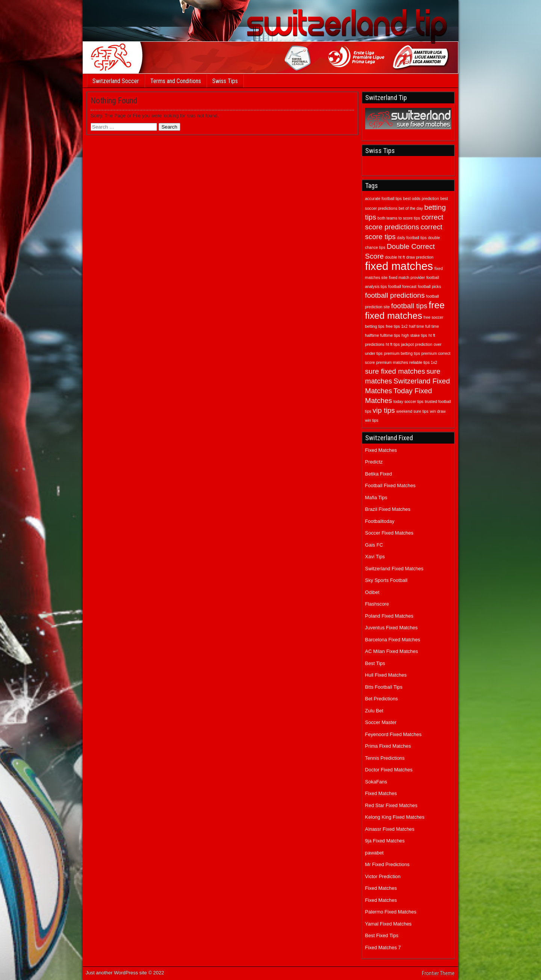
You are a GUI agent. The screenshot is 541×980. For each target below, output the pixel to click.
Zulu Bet (374, 711)
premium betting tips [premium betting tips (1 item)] (402, 353)
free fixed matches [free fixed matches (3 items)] (405, 310)
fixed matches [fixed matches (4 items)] (399, 266)
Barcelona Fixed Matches (393, 640)
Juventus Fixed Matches (391, 628)
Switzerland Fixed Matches (394, 569)
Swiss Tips (225, 81)
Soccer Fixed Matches (389, 533)
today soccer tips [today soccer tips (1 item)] (408, 401)
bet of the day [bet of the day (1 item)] (411, 208)
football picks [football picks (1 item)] (429, 286)
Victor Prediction (383, 876)
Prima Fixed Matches (388, 746)
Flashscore (377, 604)
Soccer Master (381, 722)
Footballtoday (380, 521)
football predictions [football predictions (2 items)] (395, 295)
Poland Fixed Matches (389, 616)
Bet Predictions (382, 699)
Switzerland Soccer (116, 81)
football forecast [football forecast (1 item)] (402, 286)
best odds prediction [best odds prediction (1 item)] (421, 198)
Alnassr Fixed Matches (390, 829)
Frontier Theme (438, 973)
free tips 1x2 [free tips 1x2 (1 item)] (397, 326)
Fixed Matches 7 (383, 947)
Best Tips (375, 663)
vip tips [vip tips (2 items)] (384, 410)
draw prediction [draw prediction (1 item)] (420, 257)
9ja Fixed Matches (385, 841)
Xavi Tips (375, 557)
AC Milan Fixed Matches (392, 651)
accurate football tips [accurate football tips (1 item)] (384, 198)
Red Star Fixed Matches (391, 805)
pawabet (374, 853)
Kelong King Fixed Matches (395, 817)
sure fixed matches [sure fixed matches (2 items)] (395, 371)
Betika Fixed (379, 474)
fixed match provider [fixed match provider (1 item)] (407, 277)
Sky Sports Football (386, 580)
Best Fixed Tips (382, 935)
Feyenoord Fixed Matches (393, 734)
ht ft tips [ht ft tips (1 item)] (393, 344)
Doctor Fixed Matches (389, 770)
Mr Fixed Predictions (387, 864)
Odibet (372, 592)
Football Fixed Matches (390, 485)
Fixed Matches (381, 450)
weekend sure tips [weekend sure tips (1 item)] (413, 411)
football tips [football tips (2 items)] (409, 306)
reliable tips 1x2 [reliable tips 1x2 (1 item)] (423, 362)
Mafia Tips (376, 498)
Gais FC (374, 545)
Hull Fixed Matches (386, 675)
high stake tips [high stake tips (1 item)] (414, 335)
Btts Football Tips (384, 687)
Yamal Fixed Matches (388, 924)
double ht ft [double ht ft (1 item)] (395, 257)
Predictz (374, 462)
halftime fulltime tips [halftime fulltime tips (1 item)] (383, 335)
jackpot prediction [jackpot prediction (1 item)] (417, 344)
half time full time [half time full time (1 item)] (424, 326)
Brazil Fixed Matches (388, 509)
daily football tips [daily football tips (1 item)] (412, 238)
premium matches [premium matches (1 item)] (392, 362)
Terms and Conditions (176, 81)
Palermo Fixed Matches (391, 912)
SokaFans (376, 782)
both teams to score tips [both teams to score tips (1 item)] (399, 218)
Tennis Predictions (385, 758)
